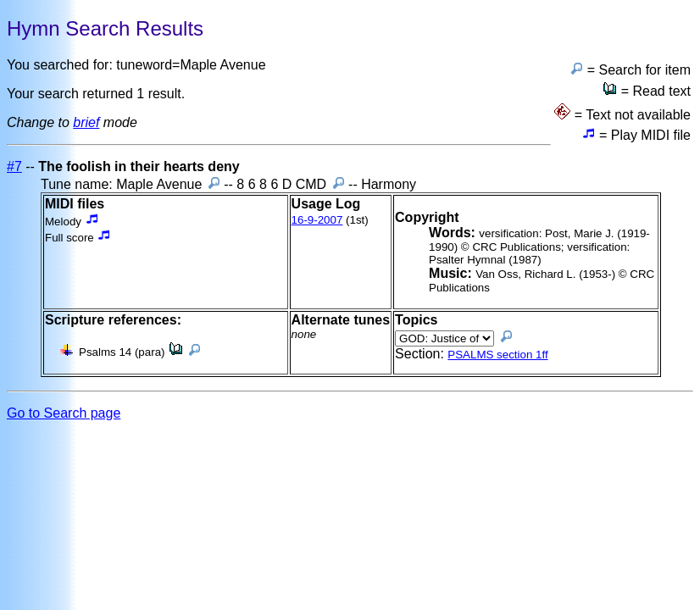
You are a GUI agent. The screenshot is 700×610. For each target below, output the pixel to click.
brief (86, 122)
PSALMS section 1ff (497, 355)
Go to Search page (64, 413)
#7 (14, 166)
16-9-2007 (317, 220)
